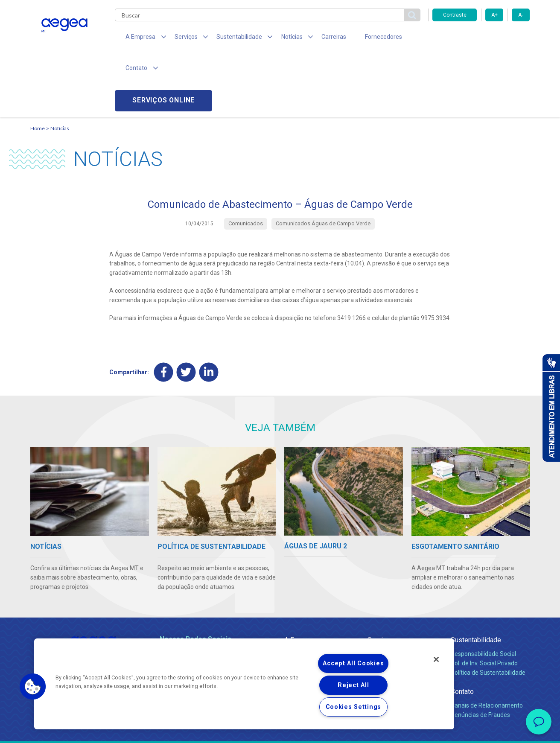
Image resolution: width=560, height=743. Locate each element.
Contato (462, 629)
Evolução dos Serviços (397, 620)
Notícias (60, 66)
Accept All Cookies (353, 663)
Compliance (300, 601)
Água (375, 591)
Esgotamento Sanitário (399, 601)
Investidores (301, 610)
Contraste (455, 15)
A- (521, 15)
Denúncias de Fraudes (480, 653)
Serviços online (481, 39)
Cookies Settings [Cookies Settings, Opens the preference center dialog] (354, 707)
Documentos (385, 629)
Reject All (353, 685)
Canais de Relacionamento (487, 643)
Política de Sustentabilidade (488, 610)
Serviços (381, 578)
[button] (33, 687)
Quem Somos (303, 591)
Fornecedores (359, 38)
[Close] (436, 659)
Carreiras (314, 38)
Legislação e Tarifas (394, 610)
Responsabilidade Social (483, 591)
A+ (494, 15)
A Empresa (300, 578)
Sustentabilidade (476, 578)
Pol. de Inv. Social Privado (484, 601)
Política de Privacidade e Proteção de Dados (280, 730)
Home (38, 66)
